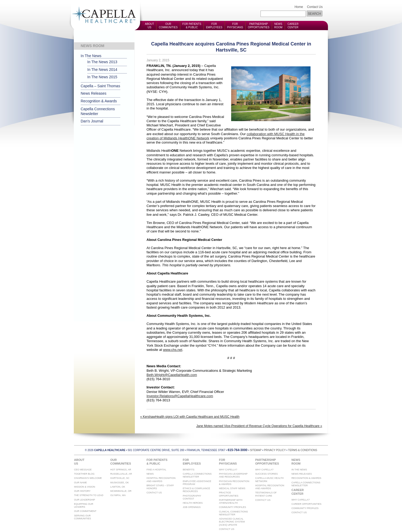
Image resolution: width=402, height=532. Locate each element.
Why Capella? (228, 470)
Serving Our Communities (83, 517)
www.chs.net (173, 350)
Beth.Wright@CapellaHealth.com (172, 375)
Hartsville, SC (120, 478)
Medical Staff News (232, 488)
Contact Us (315, 7)
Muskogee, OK (120, 483)
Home (299, 7)
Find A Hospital (156, 470)
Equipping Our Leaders (84, 505)
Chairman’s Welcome (88, 478)
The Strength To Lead (89, 495)
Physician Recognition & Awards (234, 483)
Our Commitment (85, 511)
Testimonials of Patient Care (266, 494)
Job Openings (192, 507)
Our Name (81, 483)
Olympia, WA (118, 495)
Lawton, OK (118, 487)
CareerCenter (293, 26)
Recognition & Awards (99, 101)
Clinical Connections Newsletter (233, 513)
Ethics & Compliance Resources (197, 490)
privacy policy (275, 450)
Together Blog (84, 474)
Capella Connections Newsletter (98, 111)
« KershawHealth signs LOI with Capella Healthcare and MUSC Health (190, 417)
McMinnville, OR (121, 491)
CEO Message (83, 470)
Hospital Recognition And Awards (161, 480)
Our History (82, 491)
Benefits (189, 470)
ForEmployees (214, 26)
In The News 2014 (102, 70)
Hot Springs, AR (121, 470)
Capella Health (106, 15)
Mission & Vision (85, 487)
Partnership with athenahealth (231, 501)
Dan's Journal (92, 121)
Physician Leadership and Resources (233, 475)
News (150, 474)
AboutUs (149, 26)
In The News (91, 56)
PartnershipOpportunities (259, 26)
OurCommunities (168, 26)
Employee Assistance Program (197, 483)
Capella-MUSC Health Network (269, 480)
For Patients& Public (192, 26)
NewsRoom (278, 26)
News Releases (93, 93)
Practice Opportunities (229, 494)
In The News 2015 (102, 77)
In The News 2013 (102, 62)
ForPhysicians (235, 26)
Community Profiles (232, 507)
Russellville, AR (121, 474)
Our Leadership (85, 500)
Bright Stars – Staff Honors (160, 487)
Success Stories (266, 474)
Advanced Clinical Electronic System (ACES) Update (232, 522)
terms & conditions (303, 450)
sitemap (256, 450)
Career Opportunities (306, 504)
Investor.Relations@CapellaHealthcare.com (180, 396)
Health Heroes (193, 503)
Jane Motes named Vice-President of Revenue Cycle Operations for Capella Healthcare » (259, 426)
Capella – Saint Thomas (100, 86)
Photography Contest (192, 497)
